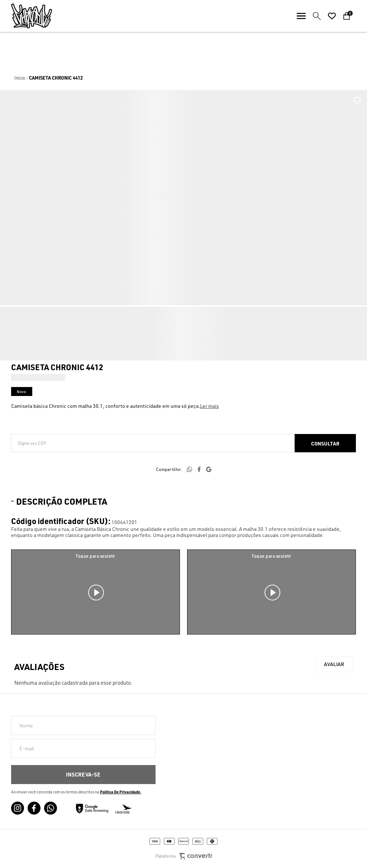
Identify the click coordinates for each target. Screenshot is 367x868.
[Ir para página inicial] (20, 78)
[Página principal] (26, 16)
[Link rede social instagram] (18, 808)
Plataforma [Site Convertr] (184, 856)
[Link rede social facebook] (34, 808)
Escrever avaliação (334, 664)
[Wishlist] (332, 16)
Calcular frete (325, 443)
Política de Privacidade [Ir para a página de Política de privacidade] (120, 792)
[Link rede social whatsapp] (51, 808)
